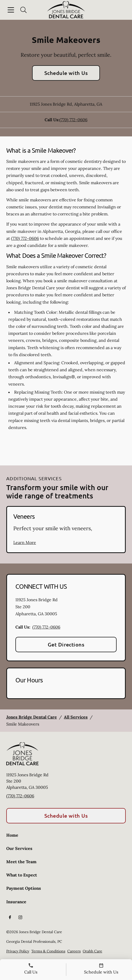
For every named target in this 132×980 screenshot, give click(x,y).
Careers (74, 951)
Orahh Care (92, 951)
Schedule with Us (66, 73)
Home (12, 835)
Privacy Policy (18, 951)
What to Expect (22, 875)
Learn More (25, 542)
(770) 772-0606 (73, 120)
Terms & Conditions (48, 951)
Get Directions (66, 644)
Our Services (19, 848)
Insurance (16, 902)
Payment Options (24, 888)
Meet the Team (21, 862)
